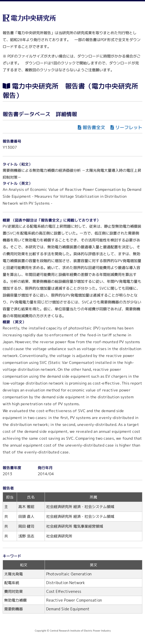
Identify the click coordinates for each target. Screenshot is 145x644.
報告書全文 (94, 127)
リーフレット (129, 127)
